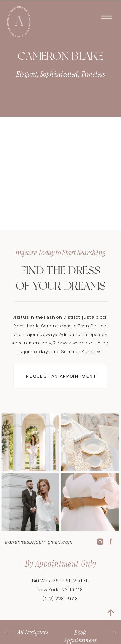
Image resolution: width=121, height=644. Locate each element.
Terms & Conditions (42, 637)
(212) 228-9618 (60, 599)
